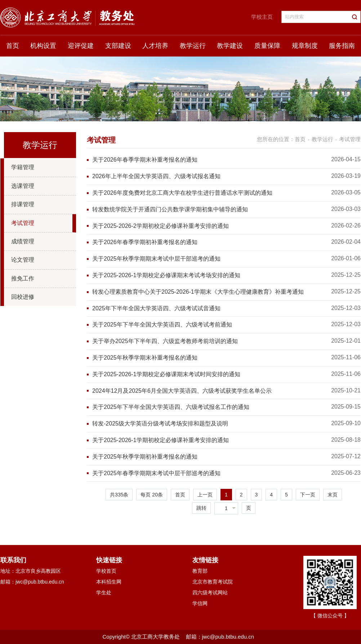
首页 (13, 46)
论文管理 (23, 260)
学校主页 (262, 17)
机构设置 (43, 46)
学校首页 (106, 571)
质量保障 (267, 46)
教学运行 (193, 46)
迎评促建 (81, 46)
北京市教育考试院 (213, 582)
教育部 (200, 571)
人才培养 (155, 46)
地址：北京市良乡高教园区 (31, 571)
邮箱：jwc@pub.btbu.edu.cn (32, 582)
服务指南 (342, 46)
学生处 (104, 593)
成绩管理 (23, 241)
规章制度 (305, 46)
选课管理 (23, 186)
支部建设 (118, 46)
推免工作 (23, 278)
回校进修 (23, 297)
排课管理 (23, 204)
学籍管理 (23, 167)
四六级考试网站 (210, 593)
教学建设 (230, 46)
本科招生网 (109, 582)
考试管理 (23, 223)
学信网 (200, 603)
